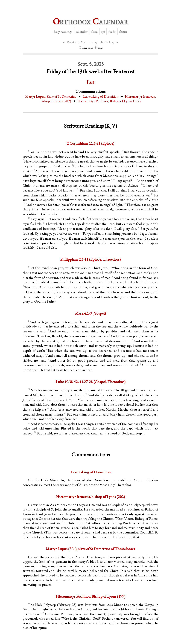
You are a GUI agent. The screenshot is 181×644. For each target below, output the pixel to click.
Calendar (82, 31)
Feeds (112, 31)
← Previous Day (74, 42)
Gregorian (86, 48)
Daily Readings (63, 31)
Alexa (94, 31)
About (123, 31)
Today (93, 42)
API (103, 31)
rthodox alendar (90, 21)
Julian (99, 48)
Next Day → (110, 42)
